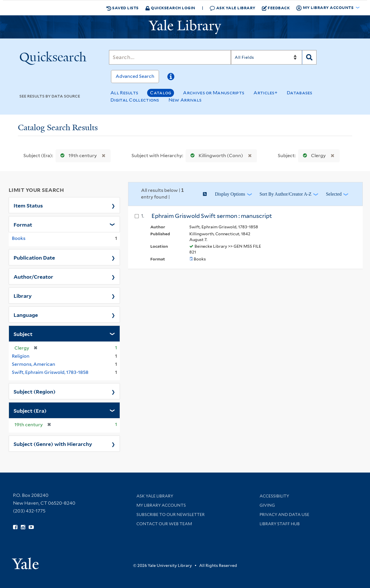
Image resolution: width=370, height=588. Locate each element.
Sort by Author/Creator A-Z (286, 194)
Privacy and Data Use (284, 514)
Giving (267, 505)
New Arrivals (185, 100)
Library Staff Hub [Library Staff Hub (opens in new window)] (280, 524)
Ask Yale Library (233, 8)
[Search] (170, 57)
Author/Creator (33, 276)
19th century (77, 156)
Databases (300, 93)
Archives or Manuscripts (214, 93)
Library (23, 295)
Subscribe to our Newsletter (171, 514)
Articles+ (266, 93)
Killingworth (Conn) (215, 156)
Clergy (313, 156)
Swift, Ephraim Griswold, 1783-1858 (50, 372)
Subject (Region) (35, 391)
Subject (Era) (30, 410)
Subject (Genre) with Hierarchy (53, 444)
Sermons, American (34, 364)
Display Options (230, 194)
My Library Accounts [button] (325, 8)
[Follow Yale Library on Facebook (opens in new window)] (15, 527)
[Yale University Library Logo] (185, 27)
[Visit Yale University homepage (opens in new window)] (25, 562)
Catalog (161, 93)
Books (19, 238)
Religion (21, 356)
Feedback (276, 8)
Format (23, 224)
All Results (124, 93)
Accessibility (274, 496)
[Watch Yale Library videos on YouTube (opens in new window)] (31, 527)
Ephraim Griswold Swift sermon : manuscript (212, 216)
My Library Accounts (161, 505)
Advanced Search (135, 76)
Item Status (28, 205)
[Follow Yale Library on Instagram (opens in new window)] (23, 527)
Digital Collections (135, 100)
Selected (334, 194)
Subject (23, 334)
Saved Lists (123, 8)
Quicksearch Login (170, 8)
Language (26, 315)
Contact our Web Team (164, 524)
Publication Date (34, 257)
